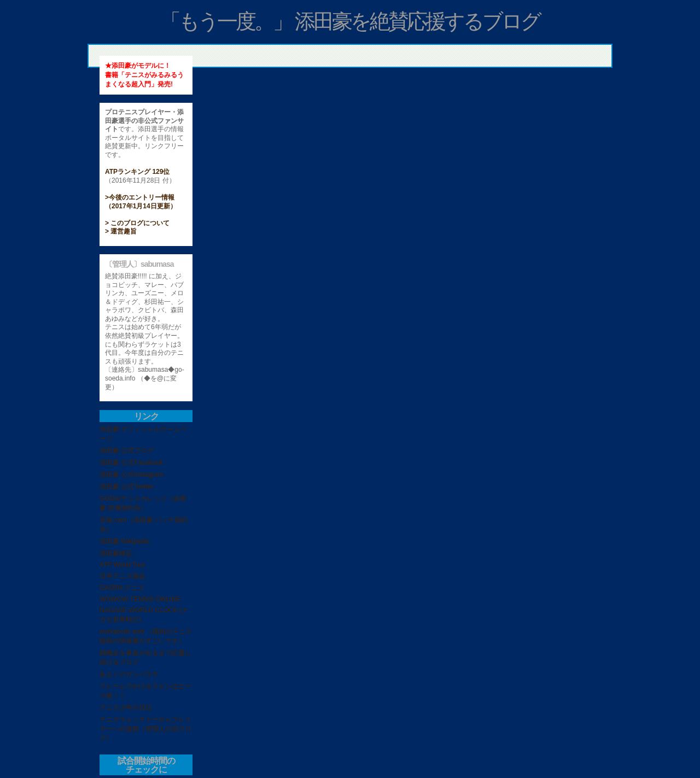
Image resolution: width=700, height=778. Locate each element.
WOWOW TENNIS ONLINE (140, 599)
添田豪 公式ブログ (127, 451)
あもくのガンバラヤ (129, 674)
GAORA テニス (122, 588)
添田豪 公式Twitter (127, 487)
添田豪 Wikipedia (124, 541)
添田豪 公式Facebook (131, 463)
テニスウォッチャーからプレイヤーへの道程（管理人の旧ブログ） (145, 729)
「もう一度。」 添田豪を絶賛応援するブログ (350, 21)
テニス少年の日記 (126, 707)
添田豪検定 (116, 553)
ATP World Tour (122, 565)
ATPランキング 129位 (137, 172)
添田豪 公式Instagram (132, 475)
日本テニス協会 (122, 576)
